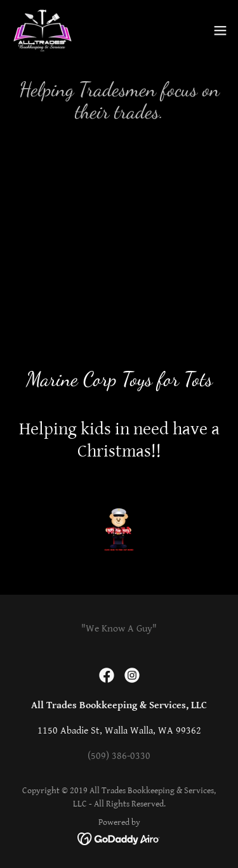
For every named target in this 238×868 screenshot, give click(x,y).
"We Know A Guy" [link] (119, 629)
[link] (43, 30)
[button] (220, 30)
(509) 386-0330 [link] (119, 756)
